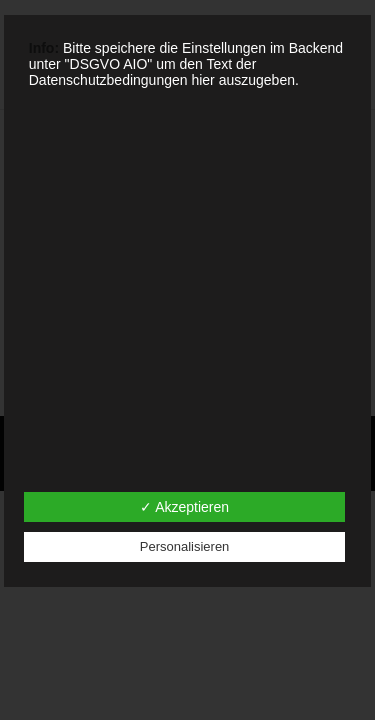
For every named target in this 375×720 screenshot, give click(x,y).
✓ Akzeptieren (184, 507)
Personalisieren (185, 546)
